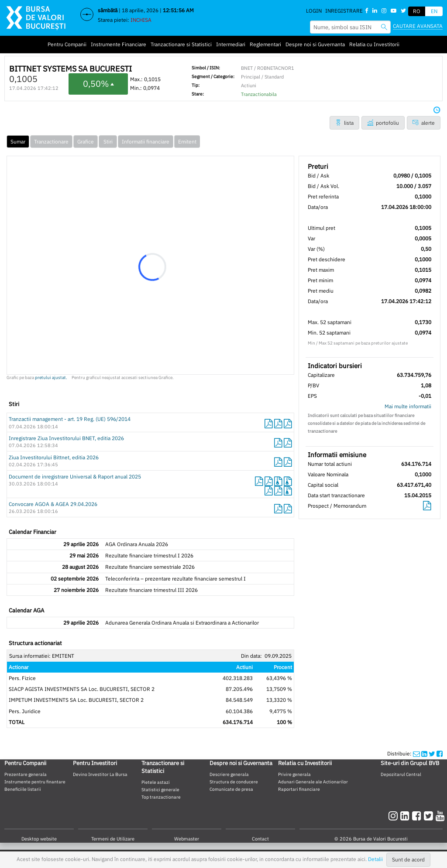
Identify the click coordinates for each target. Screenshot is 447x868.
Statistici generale (160, 789)
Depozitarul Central (401, 774)
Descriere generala (229, 774)
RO (417, 11)
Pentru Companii (67, 44)
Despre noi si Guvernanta (315, 44)
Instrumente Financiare (119, 44)
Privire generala (294, 774)
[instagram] (394, 816)
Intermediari (231, 44)
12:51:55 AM (178, 10)
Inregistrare (344, 11)
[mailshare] (416, 754)
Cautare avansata (418, 26)
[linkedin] (406, 816)
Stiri (108, 142)
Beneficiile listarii (23, 789)
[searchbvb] (384, 27)
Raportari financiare (299, 789)
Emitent (187, 142)
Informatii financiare (146, 142)
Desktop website (39, 839)
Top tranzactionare (161, 797)
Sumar (18, 142)
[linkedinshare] (424, 754)
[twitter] (430, 816)
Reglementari (265, 44)
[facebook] (418, 816)
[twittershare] (432, 754)
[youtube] (440, 816)
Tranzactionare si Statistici (181, 44)
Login (314, 11)
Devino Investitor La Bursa (100, 774)
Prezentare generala (26, 774)
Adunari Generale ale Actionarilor (313, 782)
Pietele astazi (156, 782)
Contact (260, 839)
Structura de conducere (234, 782)
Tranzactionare (51, 142)
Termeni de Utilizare (113, 839)
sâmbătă (108, 10)
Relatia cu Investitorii (374, 44)
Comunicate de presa (231, 789)
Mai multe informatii (408, 406)
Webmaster (187, 839)
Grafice (86, 142)
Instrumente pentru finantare (35, 782)
